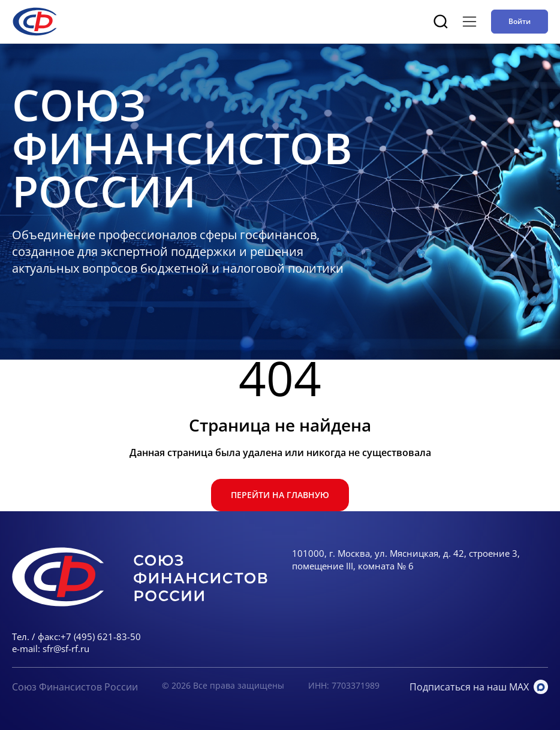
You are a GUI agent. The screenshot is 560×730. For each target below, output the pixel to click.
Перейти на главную (280, 495)
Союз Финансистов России (75, 687)
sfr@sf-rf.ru (66, 648)
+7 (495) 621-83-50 (101, 637)
